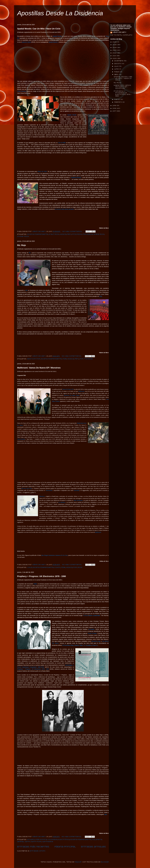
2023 (115, 50)
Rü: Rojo (22, 245)
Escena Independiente (38, 234)
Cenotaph (91, 629)
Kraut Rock (54, 234)
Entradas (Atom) (38, 851)
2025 (115, 45)
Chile (30, 568)
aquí (106, 814)
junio (117, 69)
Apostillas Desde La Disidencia (60, 13)
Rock (80, 568)
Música (63, 234)
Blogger (105, 862)
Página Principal (65, 847)
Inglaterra (97, 840)
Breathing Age (96, 641)
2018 (115, 108)
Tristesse (88, 359)
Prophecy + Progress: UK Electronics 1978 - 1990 (42, 576)
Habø (35, 584)
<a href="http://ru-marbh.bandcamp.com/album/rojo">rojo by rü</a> (61, 343)
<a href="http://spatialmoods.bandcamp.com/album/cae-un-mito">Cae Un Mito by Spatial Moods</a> (61, 162)
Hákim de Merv (119, 32)
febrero (118, 102)
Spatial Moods (57, 36)
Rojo (101, 296)
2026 (115, 42)
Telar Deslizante (78, 500)
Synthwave (48, 842)
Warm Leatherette (94, 615)
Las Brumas (62, 502)
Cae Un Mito (62, 143)
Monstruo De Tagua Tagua (72, 395)
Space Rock (99, 234)
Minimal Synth (24, 842)
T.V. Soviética (87, 645)
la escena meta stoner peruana (64, 209)
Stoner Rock (23, 237)
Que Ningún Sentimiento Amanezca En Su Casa (55, 555)
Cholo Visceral (22, 91)
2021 (114, 56)
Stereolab (77, 490)
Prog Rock (77, 234)
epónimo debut (26, 42)
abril (117, 75)
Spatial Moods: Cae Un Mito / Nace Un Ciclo (39, 29)
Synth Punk (36, 842)
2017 (114, 111)
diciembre (119, 61)
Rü (30, 253)
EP (68, 389)
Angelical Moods (76, 177)
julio (117, 66)
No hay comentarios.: (73, 232)
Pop (82, 359)
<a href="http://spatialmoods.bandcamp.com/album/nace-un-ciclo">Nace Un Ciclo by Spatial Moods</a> (61, 218)
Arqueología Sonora (37, 840)
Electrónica (64, 840)
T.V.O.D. (86, 615)
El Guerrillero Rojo (68, 645)
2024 (115, 48)
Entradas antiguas (93, 847)
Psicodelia (88, 234)
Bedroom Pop (34, 359)
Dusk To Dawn (92, 633)
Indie (65, 359)
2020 (115, 58)
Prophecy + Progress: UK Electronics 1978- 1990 (33, 669)
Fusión (57, 568)
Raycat (78, 862)
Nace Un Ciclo (42, 171)
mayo (117, 72)
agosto (118, 64)
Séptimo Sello (78, 645)
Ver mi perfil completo (121, 35)
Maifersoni (81, 391)
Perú (69, 234)
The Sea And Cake (27, 488)
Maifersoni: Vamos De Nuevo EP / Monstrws (39, 368)
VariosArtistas (21, 439)
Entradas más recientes (33, 847)
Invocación (49, 490)
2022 (115, 53)
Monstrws (42, 496)
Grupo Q (95, 645)
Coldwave (53, 840)
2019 (115, 106)
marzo (117, 100)
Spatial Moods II (53, 42)
